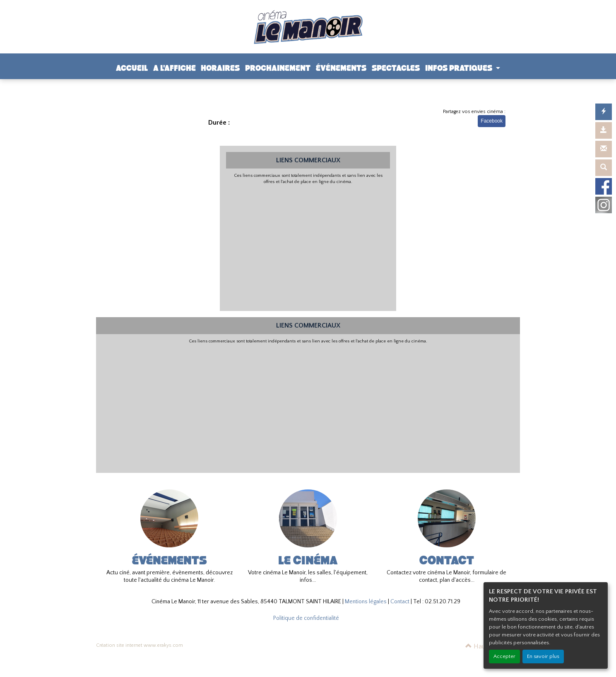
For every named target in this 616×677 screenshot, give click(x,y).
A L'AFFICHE (174, 68)
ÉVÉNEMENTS (341, 68)
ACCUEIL (132, 68)
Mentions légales (366, 602)
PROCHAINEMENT (278, 68)
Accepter (504, 656)
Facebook (492, 121)
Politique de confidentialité (306, 618)
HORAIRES (220, 68)
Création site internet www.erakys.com (140, 645)
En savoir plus (543, 656)
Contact (400, 602)
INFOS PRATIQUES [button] (460, 68)
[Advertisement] (308, 247)
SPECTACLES (396, 68)
